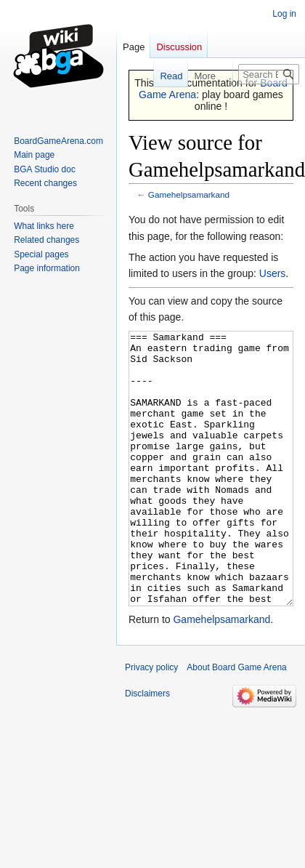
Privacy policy (151, 722)
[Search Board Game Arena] (269, 74)
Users (273, 273)
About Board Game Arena (236, 722)
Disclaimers (147, 748)
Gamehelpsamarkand (189, 194)
